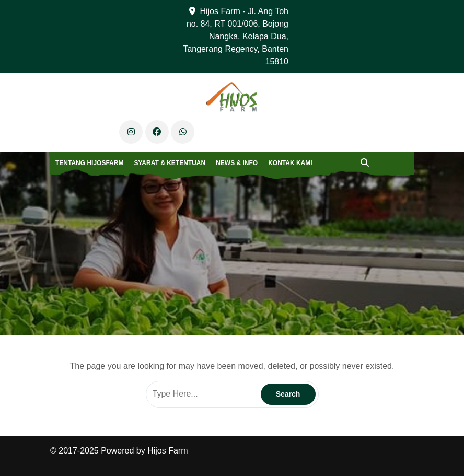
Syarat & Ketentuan (170, 163)
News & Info (237, 163)
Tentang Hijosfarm (89, 163)
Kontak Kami (290, 163)
